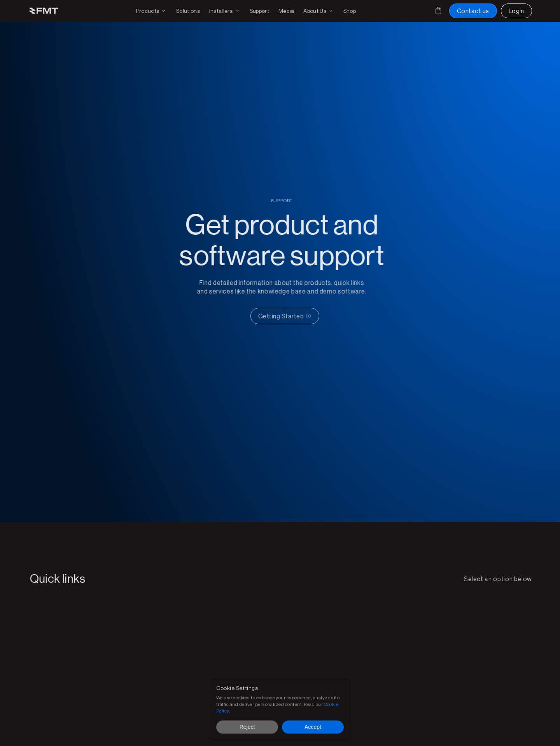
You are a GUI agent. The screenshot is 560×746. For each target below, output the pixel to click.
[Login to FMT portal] (516, 11)
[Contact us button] (473, 11)
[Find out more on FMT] (318, 11)
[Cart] (438, 10)
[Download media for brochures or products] (286, 11)
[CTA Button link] (289, 316)
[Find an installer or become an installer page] (225, 11)
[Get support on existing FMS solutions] (259, 11)
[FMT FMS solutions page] (188, 11)
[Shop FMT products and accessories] (350, 11)
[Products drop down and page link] (151, 11)
